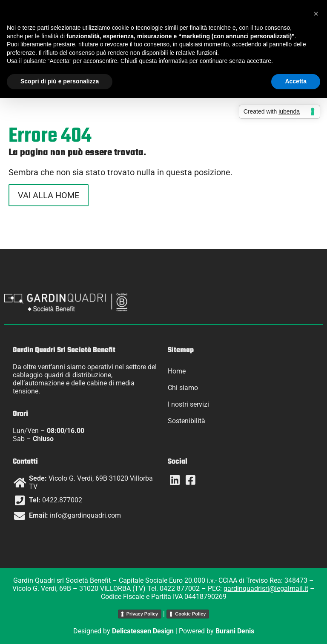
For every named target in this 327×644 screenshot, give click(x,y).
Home (177, 371)
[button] (316, 14)
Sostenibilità (186, 421)
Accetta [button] (296, 81)
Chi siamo (183, 388)
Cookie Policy (190, 614)
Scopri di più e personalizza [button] (60, 81)
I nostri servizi (188, 404)
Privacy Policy (142, 614)
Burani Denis (235, 631)
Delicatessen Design (143, 631)
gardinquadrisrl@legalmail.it (266, 588)
